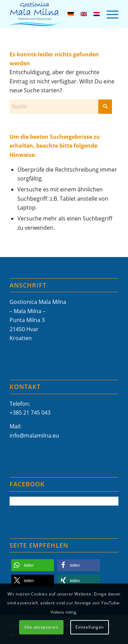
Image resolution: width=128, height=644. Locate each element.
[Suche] (61, 107)
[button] (33, 565)
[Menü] (109, 14)
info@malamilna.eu (34, 435)
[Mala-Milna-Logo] (53, 14)
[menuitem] (109, 14)
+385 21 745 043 (30, 413)
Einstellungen (90, 627)
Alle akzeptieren (41, 627)
